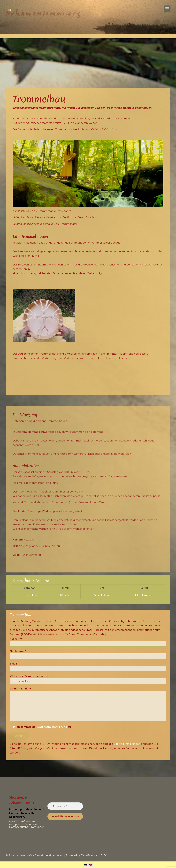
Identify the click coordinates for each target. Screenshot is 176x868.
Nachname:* (88, 654)
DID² (104, 855)
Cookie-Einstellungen (127, 744)
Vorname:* (88, 642)
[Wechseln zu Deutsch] (85, 865)
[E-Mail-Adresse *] (65, 806)
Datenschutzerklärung (52, 727)
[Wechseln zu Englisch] (91, 865)
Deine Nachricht (88, 704)
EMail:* (88, 667)
